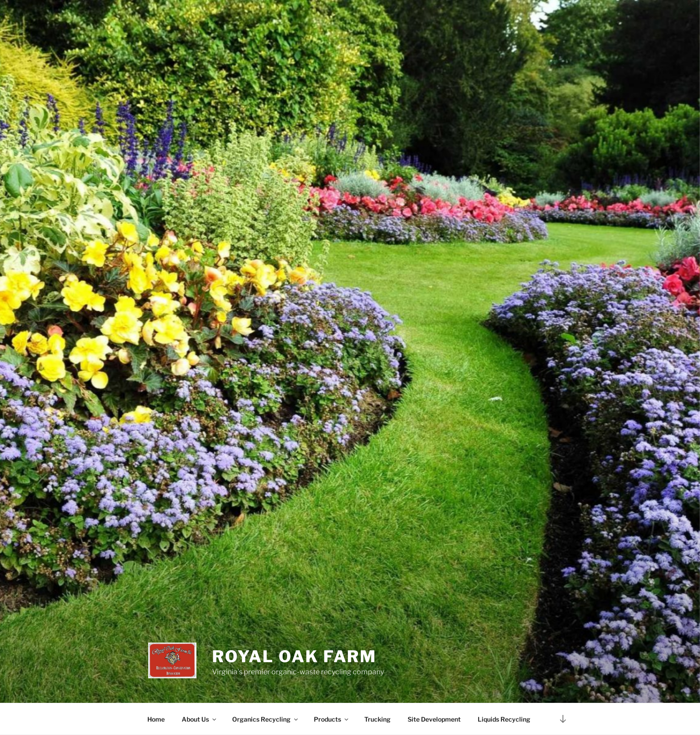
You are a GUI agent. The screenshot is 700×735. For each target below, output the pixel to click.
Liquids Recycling (504, 719)
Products (332, 719)
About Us (200, 719)
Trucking (377, 719)
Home (156, 719)
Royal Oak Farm (294, 656)
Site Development (434, 719)
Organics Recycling (266, 719)
